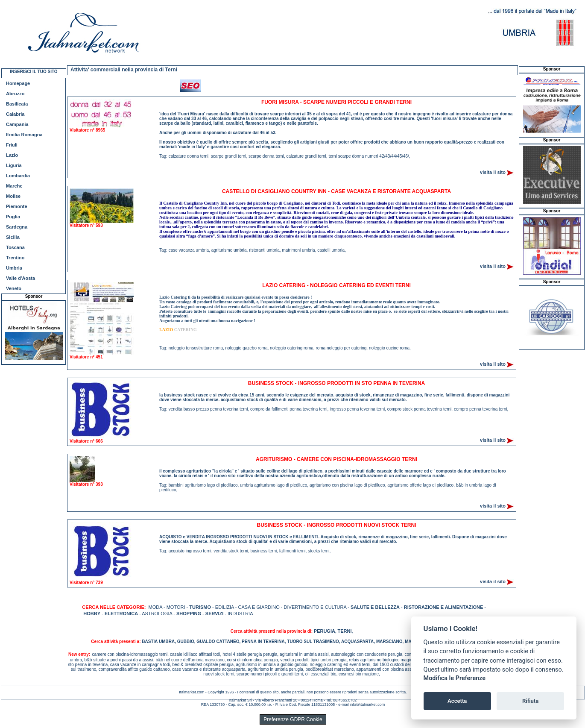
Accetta (457, 701)
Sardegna (17, 227)
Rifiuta (530, 701)
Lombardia (18, 176)
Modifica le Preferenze (455, 678)
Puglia (13, 217)
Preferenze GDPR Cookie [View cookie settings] (293, 719)
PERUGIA (325, 631)
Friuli (12, 145)
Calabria (15, 114)
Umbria (14, 268)
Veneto (14, 288)
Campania (17, 124)
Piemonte (17, 206)
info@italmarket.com (367, 705)
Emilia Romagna (24, 135)
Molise (13, 196)
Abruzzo (15, 94)
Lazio (12, 155)
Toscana (15, 247)
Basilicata (17, 104)
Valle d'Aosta (20, 278)
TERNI (344, 631)
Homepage (18, 83)
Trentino (15, 258)
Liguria (14, 165)
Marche (14, 186)
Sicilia (13, 237)
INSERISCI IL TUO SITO (34, 72)
